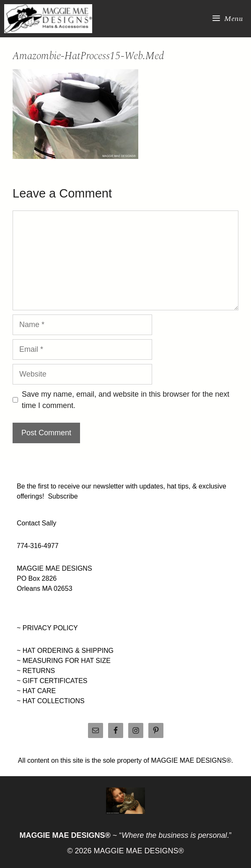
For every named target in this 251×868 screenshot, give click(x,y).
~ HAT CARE (36, 691)
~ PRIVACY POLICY (47, 628)
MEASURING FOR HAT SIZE (67, 661)
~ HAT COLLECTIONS (51, 701)
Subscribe (63, 496)
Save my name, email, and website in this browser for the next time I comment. (125, 400)
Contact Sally (36, 523)
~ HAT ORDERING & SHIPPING (65, 651)
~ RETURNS (36, 671)
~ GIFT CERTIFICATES (52, 681)
